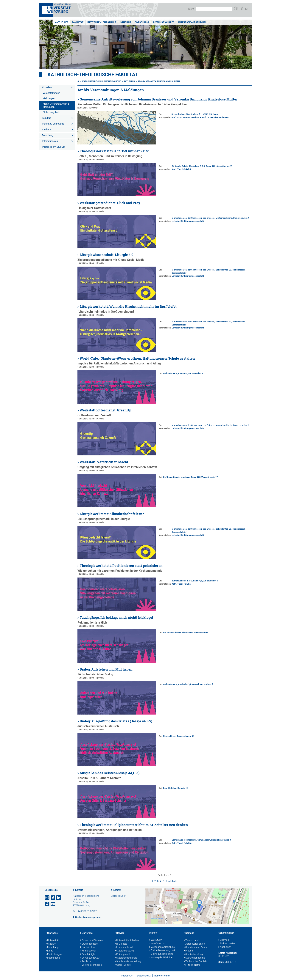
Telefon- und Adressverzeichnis (194, 942)
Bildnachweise (227, 944)
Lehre (49, 951)
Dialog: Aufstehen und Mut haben (106, 669)
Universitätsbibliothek (127, 940)
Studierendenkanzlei (126, 958)
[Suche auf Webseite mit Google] (214, 9)
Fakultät (78, 22)
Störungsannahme (194, 958)
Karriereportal (88, 951)
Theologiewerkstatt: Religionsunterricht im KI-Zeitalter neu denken (134, 825)
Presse (188, 951)
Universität (52, 940)
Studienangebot (89, 944)
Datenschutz (144, 976)
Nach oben (225, 947)
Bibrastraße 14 (119, 896)
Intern (191, 9)
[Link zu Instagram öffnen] (47, 898)
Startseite (52, 933)
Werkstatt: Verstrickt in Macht (104, 462)
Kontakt (79, 890)
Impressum (127, 976)
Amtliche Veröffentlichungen (91, 963)
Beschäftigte (88, 954)
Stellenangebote (51, 112)
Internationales (164, 22)
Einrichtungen (54, 954)
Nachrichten (87, 947)
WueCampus (157, 944)
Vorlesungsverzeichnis (162, 947)
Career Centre (123, 965)
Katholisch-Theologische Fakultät (93, 75)
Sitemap (224, 940)
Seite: (221, 962)
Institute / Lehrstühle (102, 22)
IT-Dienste (121, 944)
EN (247, 9)
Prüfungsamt (122, 954)
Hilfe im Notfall (192, 965)
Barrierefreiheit (162, 976)
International (53, 958)
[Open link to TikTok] (53, 898)
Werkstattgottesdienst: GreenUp (105, 410)
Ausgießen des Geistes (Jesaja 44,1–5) (110, 773)
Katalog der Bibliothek (161, 958)
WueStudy (155, 940)
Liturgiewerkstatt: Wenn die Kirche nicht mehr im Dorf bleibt (128, 307)
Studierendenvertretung (128, 962)
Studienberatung (124, 951)
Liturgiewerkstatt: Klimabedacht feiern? (112, 514)
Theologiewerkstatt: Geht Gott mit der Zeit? (114, 151)
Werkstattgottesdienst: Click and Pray (110, 203)
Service (120, 933)
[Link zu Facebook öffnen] (47, 904)
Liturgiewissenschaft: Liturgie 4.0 (106, 255)
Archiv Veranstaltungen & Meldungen (56, 105)
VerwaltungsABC (90, 958)
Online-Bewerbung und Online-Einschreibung (162, 952)
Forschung (142, 22)
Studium (126, 22)
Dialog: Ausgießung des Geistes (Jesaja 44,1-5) (116, 721)
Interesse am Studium (192, 22)
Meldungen (49, 98)
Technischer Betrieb (195, 962)
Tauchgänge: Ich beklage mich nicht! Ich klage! (116, 618)
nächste (173, 881)
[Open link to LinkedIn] (59, 898)
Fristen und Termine (92, 940)
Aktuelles (62, 22)
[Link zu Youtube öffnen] (53, 904)
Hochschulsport (124, 947)
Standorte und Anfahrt (196, 947)
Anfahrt (117, 890)
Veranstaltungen (51, 93)
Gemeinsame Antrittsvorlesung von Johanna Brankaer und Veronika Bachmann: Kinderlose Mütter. (159, 99)
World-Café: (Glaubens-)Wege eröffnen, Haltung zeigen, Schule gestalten (137, 358)
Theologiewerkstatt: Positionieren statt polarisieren (121, 566)
